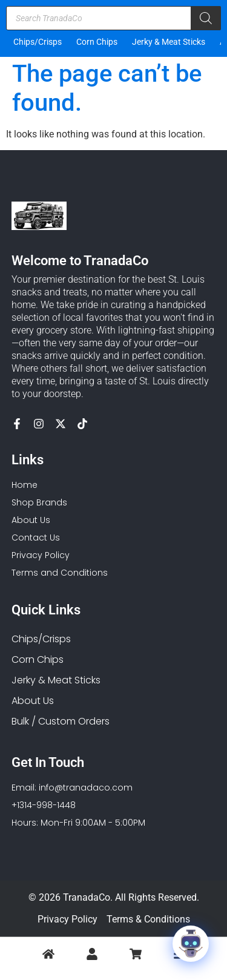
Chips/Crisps (38, 42)
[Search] (206, 18)
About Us (33, 701)
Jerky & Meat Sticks (169, 42)
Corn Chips (97, 42)
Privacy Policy (67, 919)
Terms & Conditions (148, 919)
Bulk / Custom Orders (61, 721)
